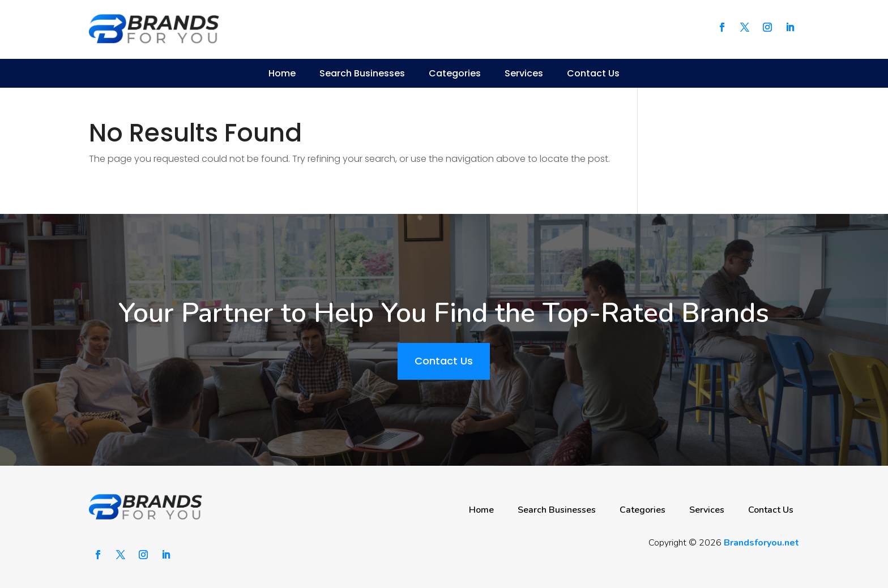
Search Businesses (362, 73)
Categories (455, 73)
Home (282, 73)
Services (524, 73)
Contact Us (593, 73)
